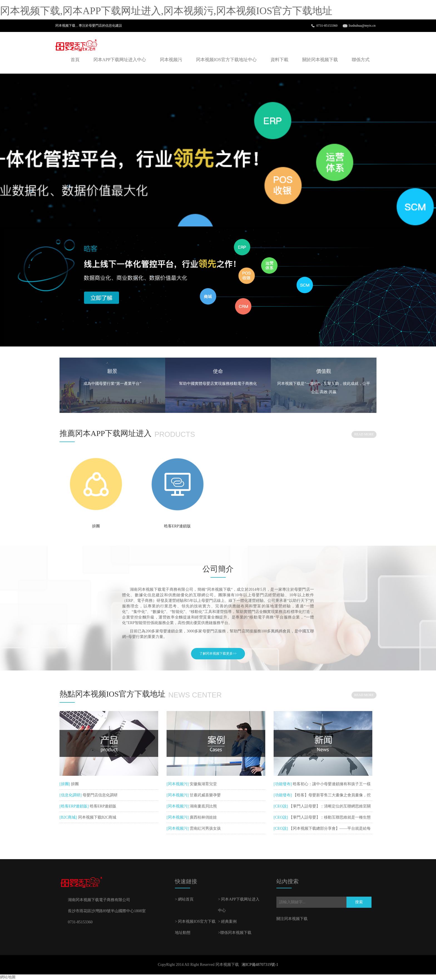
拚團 (96, 526)
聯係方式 (361, 60)
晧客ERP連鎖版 (177, 526)
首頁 (75, 60)
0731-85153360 (327, 26)
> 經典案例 (227, 922)
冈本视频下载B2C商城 (97, 817)
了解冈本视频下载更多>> (218, 654)
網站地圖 (8, 977)
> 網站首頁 (184, 899)
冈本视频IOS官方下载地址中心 (226, 60)
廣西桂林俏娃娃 (203, 817)
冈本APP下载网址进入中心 (120, 60)
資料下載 (279, 60)
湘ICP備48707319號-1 (260, 965)
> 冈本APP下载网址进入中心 (239, 905)
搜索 (359, 902)
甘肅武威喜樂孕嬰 (205, 795)
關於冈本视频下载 (320, 60)
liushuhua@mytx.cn (362, 26)
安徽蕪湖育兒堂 (203, 784)
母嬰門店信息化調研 (100, 795)
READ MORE (364, 434)
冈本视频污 (171, 60)
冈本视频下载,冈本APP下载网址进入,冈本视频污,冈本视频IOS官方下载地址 (166, 11)
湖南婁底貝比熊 (203, 806)
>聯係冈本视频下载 (235, 933)
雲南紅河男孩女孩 (205, 828)
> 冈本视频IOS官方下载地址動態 (195, 927)
